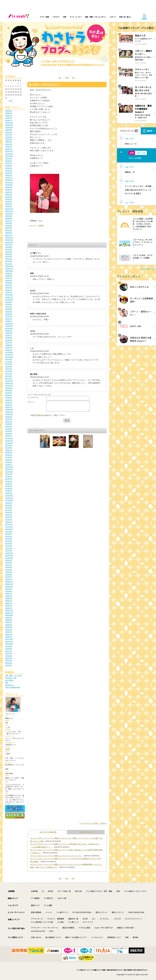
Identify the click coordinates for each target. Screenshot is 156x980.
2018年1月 (9, 350)
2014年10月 (9, 443)
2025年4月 (9, 142)
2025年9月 (9, 130)
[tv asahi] (19, 17)
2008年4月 (9, 630)
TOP (67, 78)
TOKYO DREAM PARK (13, 687)
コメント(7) (33, 225)
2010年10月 (9, 558)
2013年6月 (9, 481)
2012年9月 (9, 503)
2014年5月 (9, 455)
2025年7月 (9, 135)
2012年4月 (9, 515)
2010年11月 (9, 555)
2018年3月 (9, 345)
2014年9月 (9, 445)
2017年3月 (9, 374)
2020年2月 (9, 290)
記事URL (41, 225)
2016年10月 (9, 386)
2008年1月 (9, 637)
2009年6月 (9, 596)
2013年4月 (9, 486)
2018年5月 (9, 340)
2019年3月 (9, 316)
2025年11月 (9, 125)
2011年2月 (9, 548)
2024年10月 (9, 156)
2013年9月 (9, 474)
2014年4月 (9, 457)
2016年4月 (9, 400)
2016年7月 (9, 393)
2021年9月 (9, 245)
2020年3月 (9, 288)
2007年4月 (9, 658)
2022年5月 (9, 225)
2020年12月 (9, 266)
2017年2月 (9, 376)
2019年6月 (9, 309)
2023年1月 (9, 206)
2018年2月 (9, 347)
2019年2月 (9, 319)
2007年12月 (9, 639)
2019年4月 (9, 314)
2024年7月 (9, 163)
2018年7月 (9, 335)
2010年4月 (9, 572)
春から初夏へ (9, 680)
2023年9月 (9, 187)
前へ (60, 78)
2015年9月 (9, 417)
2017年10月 (9, 357)
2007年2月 (9, 663)
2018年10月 (9, 328)
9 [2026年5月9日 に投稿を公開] (20, 86)
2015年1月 (9, 436)
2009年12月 (9, 582)
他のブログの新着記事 (48, 832)
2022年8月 (9, 218)
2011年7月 (9, 536)
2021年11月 (9, 240)
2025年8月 (9, 132)
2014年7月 (9, 450)
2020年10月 (9, 271)
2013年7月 (9, 479)
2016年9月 (9, 388)
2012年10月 (9, 500)
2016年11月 (9, 383)
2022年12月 (9, 209)
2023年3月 (9, 201)
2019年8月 (9, 304)
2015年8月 (9, 419)
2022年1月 (9, 235)
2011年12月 (9, 524)
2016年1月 (9, 407)
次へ (74, 78)
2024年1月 (9, 178)
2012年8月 (9, 505)
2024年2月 (9, 175)
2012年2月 (9, 520)
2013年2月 (9, 491)
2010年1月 (9, 579)
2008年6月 (9, 625)
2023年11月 (9, 182)
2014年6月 (9, 453)
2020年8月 (9, 276)
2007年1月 (9, 665)
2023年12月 (9, 180)
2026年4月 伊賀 (11, 678)
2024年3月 (9, 173)
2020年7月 (9, 278)
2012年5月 (9, 512)
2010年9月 (9, 560)
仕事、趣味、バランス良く (14, 675)
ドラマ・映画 (44, 17)
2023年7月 (9, 192)
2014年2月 (9, 462)
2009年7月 (9, 594)
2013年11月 (9, 469)
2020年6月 (9, 280)
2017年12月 (9, 352)
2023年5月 (9, 197)
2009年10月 (9, 586)
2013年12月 (9, 467)
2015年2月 (9, 433)
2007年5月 (9, 656)
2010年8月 (9, 562)
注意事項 (38, 417)
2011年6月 (9, 539)
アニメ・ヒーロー (76, 17)
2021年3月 (9, 259)
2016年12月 (9, 381)
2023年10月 (9, 185)
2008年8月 (9, 620)
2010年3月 (9, 575)
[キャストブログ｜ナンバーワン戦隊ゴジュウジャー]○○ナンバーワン (56, 856)
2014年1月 (9, 465)
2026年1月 (9, 120)
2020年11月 (9, 269)
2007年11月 (9, 641)
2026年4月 (9, 113)
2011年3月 (9, 546)
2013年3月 (9, 488)
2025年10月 (9, 127)
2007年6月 (9, 653)
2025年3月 (9, 144)
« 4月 (10, 101)
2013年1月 (9, 493)
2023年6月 (9, 194)
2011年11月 (9, 527)
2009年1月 (9, 608)
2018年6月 (9, 338)
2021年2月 (9, 261)
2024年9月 (9, 159)
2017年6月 (9, 367)
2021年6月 (9, 252)
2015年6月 (9, 424)
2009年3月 (9, 603)
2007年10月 (9, 644)
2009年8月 (9, 591)
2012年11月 (9, 498)
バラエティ (56, 17)
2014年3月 (9, 460)
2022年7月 (9, 221)
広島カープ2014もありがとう (46, 84)
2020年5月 (9, 283)
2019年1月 (9, 321)
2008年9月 (9, 618)
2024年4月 (9, 171)
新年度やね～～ (10, 685)
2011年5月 (9, 541)
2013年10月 (9, 472)
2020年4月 (9, 285)
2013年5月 (9, 484)
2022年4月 (9, 228)
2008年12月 (9, 610)
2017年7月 (9, 364)
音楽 (65, 17)
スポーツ (113, 17)
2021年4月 (9, 256)
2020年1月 (9, 292)
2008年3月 (9, 632)
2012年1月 (9, 522)
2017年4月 (9, 371)
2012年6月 (9, 510)
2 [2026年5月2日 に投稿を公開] (20, 83)
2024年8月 (9, 161)
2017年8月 (9, 362)
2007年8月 (9, 649)
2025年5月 (9, 139)
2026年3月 (9, 116)
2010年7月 (9, 565)
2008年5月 (9, 627)
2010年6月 (9, 567)
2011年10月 (9, 529)
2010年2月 (9, 577)
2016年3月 (9, 402)
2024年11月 (9, 154)
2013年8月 (9, 477)
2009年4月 (9, 601)
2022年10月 (9, 214)
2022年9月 (9, 216)
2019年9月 (9, 302)
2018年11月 (9, 326)
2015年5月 (9, 426)
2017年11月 (9, 355)
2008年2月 (9, 634)
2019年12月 (9, 295)
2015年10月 (9, 414)
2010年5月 (9, 570)
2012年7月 (9, 508)
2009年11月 (9, 584)
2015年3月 (9, 431)
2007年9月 (9, 646)
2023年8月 (9, 190)
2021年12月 (9, 237)
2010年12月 (9, 553)
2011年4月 (9, 543)
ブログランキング (86, 832)
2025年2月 (9, 147)
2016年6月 (9, 395)
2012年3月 (9, 517)
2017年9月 (9, 359)
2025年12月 (9, 123)
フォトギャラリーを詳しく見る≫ (93, 823)
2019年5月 (9, 312)
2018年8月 (9, 333)
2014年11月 (9, 441)
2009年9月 (9, 589)
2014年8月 (9, 448)
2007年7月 (9, 651)
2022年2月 (9, 233)
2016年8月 (9, 390)
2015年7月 (9, 422)
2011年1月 (9, 551)
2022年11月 (9, 211)
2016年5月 (9, 398)
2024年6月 (9, 166)
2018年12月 (9, 324)
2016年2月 (9, 405)
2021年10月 (9, 242)
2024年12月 (9, 151)
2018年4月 (9, 343)
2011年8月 (9, 534)
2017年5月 (9, 369)
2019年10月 (9, 300)
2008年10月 (9, 615)
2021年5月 (9, 254)
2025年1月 (9, 149)
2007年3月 (9, 661)
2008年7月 (9, 622)
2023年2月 (9, 204)
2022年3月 (9, 230)
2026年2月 (9, 118)
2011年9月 (9, 531)
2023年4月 (9, 199)
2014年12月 (9, 438)
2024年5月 (9, 168)
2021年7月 (9, 249)
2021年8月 (9, 247)
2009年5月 (9, 598)
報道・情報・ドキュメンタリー (96, 17)
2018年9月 (9, 331)
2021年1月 (9, 264)
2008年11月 (9, 613)
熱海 (7, 683)
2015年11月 (9, 412)
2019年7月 (9, 307)
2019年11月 (9, 297)
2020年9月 (9, 273)
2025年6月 (9, 137)
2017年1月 (9, 378)
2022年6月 (9, 223)
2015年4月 (9, 429)
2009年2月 (9, 606)
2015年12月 (9, 409)
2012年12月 (9, 496)
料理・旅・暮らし (125, 17)
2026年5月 (9, 111)
